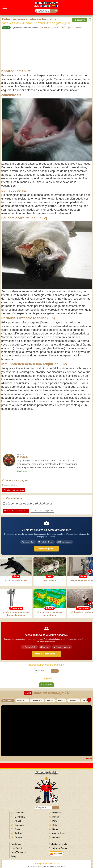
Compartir (80, 20)
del (63, 28)
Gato (36, 6)
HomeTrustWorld (19, 852)
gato (69, 28)
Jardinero (74, 700)
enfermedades (45, 28)
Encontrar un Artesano (59, 848)
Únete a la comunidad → (46, 654)
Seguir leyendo (23, 471)
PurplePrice (16, 844)
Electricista (22, 700)
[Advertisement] (46, 50)
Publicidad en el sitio (58, 844)
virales (56, 28)
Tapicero (17, 837)
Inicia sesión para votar (14, 490)
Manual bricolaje (46, 3)
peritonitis (78, 28)
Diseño (54, 817)
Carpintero (37, 700)
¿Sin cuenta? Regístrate (42, 511)
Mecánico (55, 813)
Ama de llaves (57, 833)
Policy (14, 856)
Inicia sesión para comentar (16, 511)
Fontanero (8, 700)
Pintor (61, 700)
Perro (53, 821)
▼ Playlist (88, 758)
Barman (54, 837)
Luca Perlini (16, 848)
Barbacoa (55, 829)
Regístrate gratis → (46, 549)
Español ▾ (56, 854)
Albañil (50, 700)
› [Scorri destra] (90, 571)
